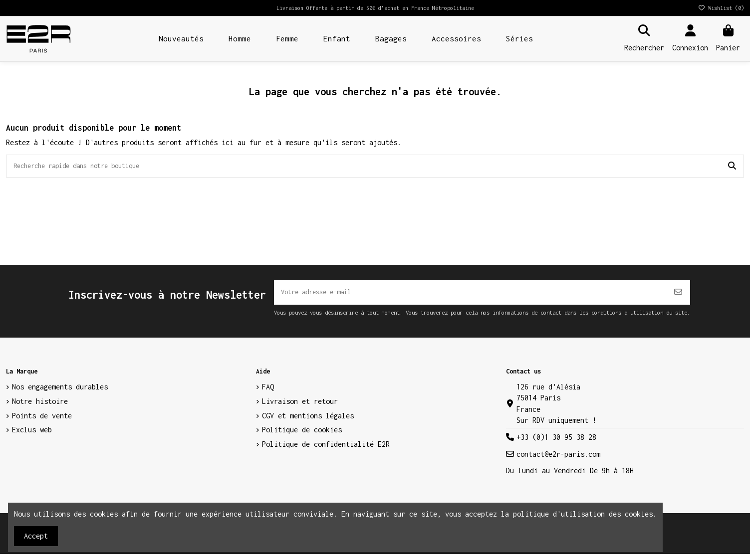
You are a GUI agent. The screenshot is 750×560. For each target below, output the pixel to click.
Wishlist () (721, 8)
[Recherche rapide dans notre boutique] (732, 168)
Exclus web (32, 436)
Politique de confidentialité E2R (326, 450)
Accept (36, 536)
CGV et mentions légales (308, 421)
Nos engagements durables (60, 393)
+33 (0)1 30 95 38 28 (556, 443)
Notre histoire (40, 407)
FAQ (268, 393)
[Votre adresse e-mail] (470, 296)
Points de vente (42, 421)
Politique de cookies (302, 436)
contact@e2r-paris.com (558, 460)
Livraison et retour (300, 407)
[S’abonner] (678, 296)
